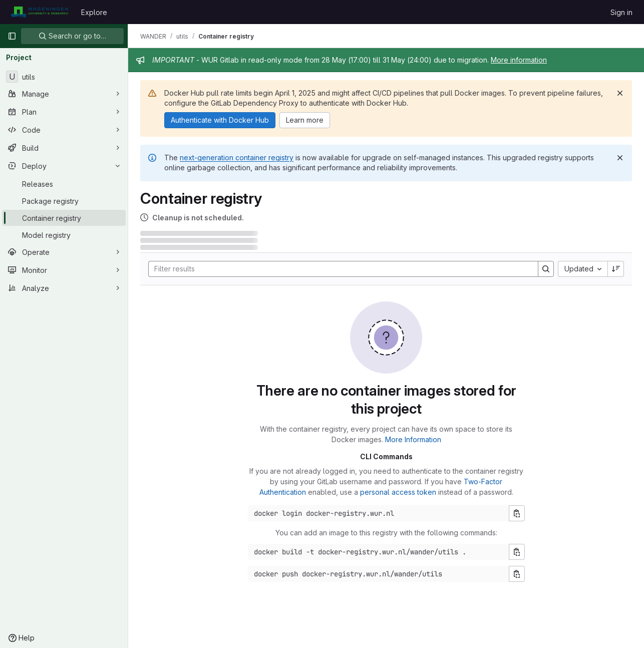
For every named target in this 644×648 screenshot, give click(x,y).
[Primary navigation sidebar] (12, 36)
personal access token (398, 492)
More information (519, 60)
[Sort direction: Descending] (616, 269)
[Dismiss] (620, 93)
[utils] (64, 77)
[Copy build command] (517, 552)
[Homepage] (39, 12)
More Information (413, 439)
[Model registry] (64, 235)
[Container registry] (64, 218)
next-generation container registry (237, 157)
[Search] (338, 269)
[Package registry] (64, 201)
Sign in (621, 12)
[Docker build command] (379, 552)
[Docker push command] (379, 574)
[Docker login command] (379, 513)
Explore (94, 12)
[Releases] (64, 184)
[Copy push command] (517, 574)
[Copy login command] (517, 513)
